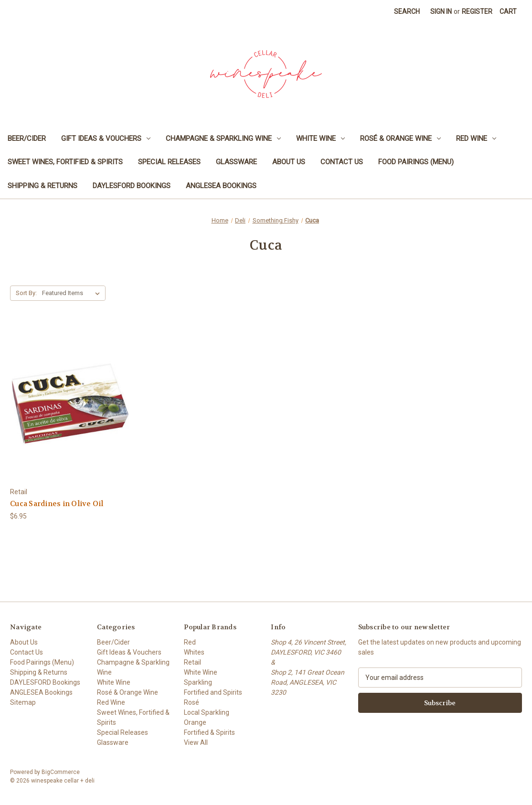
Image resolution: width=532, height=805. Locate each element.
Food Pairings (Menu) (416, 162)
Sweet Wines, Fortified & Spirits (65, 162)
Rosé (192, 702)
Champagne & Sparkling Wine (223, 138)
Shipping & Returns (43, 186)
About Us (289, 162)
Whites (194, 652)
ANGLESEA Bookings (221, 186)
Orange (195, 722)
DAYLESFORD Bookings (132, 186)
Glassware (236, 162)
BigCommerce (61, 772)
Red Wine (476, 138)
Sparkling (198, 682)
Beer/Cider (27, 138)
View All (196, 742)
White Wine (320, 138)
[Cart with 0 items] (508, 12)
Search (407, 11)
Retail (192, 662)
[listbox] (73, 293)
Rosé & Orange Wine (400, 138)
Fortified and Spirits (213, 692)
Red (190, 642)
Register (477, 11)
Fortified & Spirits (209, 732)
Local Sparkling (207, 712)
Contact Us (342, 162)
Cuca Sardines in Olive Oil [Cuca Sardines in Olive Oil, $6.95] (57, 504)
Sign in (441, 11)
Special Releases (169, 162)
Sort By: (26, 293)
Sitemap (23, 702)
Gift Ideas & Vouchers (106, 138)
